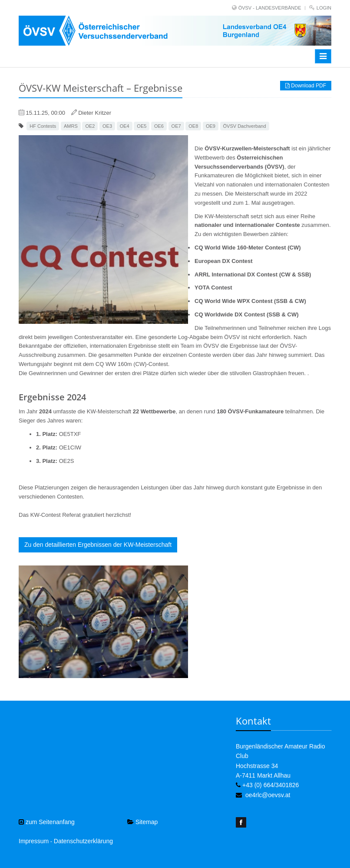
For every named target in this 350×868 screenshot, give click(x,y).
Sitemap (142, 822)
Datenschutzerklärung (83, 841)
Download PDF (306, 86)
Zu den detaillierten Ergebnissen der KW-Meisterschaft (98, 545)
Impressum (34, 841)
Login (324, 8)
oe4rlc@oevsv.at (268, 795)
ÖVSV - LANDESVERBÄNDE (270, 8)
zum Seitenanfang (47, 822)
